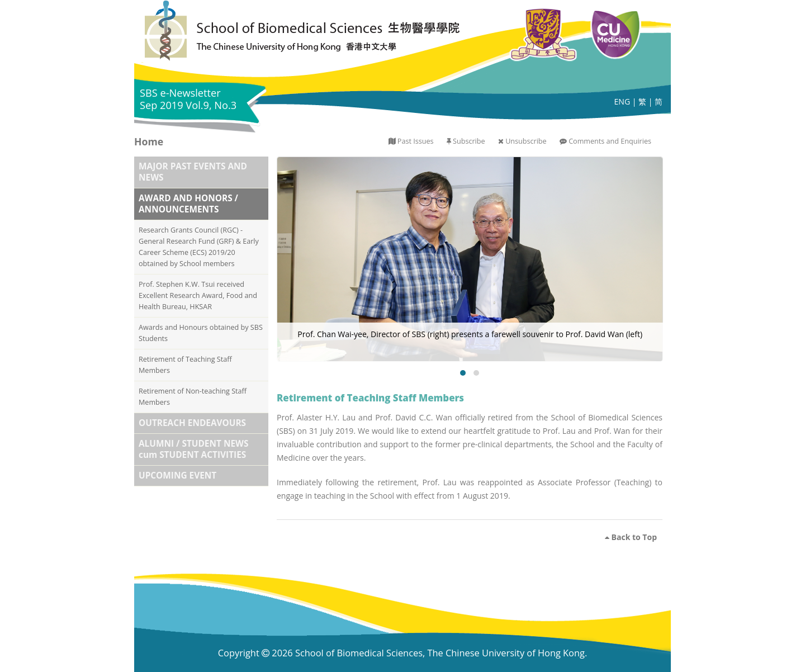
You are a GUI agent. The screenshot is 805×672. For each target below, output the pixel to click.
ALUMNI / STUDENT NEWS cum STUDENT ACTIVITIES (193, 449)
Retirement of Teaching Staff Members (185, 365)
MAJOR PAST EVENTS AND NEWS (193, 172)
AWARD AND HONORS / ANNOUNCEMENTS (188, 204)
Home (149, 141)
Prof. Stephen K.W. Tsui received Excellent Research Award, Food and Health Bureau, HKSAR (198, 295)
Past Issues (416, 141)
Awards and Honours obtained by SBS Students (201, 333)
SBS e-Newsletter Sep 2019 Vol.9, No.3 (188, 99)
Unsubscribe (526, 141)
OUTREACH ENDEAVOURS (192, 423)
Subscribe (469, 141)
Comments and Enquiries (610, 141)
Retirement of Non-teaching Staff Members (193, 397)
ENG (622, 101)
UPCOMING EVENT (177, 475)
